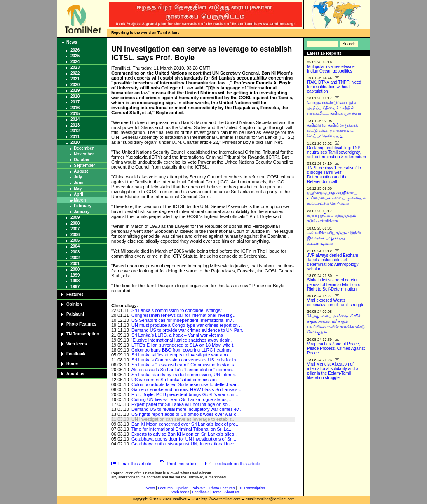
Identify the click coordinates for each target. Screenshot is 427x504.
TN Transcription (83, 334)
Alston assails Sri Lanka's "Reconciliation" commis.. (183, 370)
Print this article (182, 464)
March (80, 200)
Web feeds (77, 344)
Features (75, 294)
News (72, 42)
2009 (75, 217)
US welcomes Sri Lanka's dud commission (174, 380)
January (82, 212)
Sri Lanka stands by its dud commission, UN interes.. (184, 375)
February (83, 206)
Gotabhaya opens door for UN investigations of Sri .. (184, 439)
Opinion (74, 304)
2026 (75, 50)
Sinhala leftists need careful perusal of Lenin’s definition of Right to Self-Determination (334, 285)
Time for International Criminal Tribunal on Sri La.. (181, 429)
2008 (75, 223)
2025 (75, 56)
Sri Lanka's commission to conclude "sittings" (177, 310)
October (82, 160)
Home (72, 364)
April (79, 194)
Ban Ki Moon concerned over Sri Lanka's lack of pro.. (185, 424)
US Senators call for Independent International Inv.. (183, 320)
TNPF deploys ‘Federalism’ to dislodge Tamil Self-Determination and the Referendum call (334, 175)
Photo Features (81, 324)
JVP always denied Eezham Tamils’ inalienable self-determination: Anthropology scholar (333, 262)
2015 (75, 114)
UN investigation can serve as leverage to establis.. (183, 419)
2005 (75, 240)
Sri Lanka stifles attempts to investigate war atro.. (181, 355)
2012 (75, 131)
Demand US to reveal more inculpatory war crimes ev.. (186, 409)
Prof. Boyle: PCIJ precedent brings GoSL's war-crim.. (185, 394)
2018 (75, 96)
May (78, 189)
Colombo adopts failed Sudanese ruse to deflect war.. (185, 384)
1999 (75, 275)
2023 (75, 67)
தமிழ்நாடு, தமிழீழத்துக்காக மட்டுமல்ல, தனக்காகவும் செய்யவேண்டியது (332, 130)
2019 (75, 90)
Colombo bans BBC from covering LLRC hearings (182, 350)
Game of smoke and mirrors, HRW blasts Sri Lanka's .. (187, 389)
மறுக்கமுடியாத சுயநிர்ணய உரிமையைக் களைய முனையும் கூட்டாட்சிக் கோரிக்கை (337, 198)
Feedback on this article (236, 464)
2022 (75, 73)
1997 (75, 287)
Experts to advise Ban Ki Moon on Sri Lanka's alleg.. (184, 434)
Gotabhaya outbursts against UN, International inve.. (184, 444)
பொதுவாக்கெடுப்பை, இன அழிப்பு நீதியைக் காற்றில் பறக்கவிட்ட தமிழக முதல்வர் (334, 108)
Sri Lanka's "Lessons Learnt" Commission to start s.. (184, 365)
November (84, 154)
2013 (75, 125)
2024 (75, 62)
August (81, 171)
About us (75, 374)
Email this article (135, 464)
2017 (75, 102)
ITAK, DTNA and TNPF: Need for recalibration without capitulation (334, 87)
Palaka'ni (75, 314)
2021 (75, 79)
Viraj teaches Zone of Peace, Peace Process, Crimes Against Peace (336, 348)
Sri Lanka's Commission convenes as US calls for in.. (185, 360)
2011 (75, 137)
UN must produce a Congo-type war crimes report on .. (187, 325)
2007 (75, 229)
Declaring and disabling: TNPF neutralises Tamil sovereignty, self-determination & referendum (337, 152)
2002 (75, 258)
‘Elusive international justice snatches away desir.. (182, 340)
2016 (75, 108)
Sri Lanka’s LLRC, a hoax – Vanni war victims (177, 335)
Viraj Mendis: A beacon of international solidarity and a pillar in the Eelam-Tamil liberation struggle (333, 371)
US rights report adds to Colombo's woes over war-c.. (185, 414)
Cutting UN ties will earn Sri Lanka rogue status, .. (182, 399)
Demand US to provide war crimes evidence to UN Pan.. (188, 330)
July (78, 177)
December (84, 148)
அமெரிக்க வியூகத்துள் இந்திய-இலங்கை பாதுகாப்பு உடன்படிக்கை (336, 238)
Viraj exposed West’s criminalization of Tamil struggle (336, 302)
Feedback (76, 354)
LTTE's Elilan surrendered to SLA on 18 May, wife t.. (184, 345)
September (84, 165)
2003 (75, 252)
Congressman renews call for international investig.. (183, 315)
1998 (75, 281)
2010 (75, 142)
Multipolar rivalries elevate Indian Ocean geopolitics (331, 69)
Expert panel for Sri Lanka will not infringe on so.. (181, 404)
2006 (75, 235)
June (79, 183)
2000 (75, 269)
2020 (75, 85)
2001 (75, 264)
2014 (75, 119)
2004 (75, 246)
